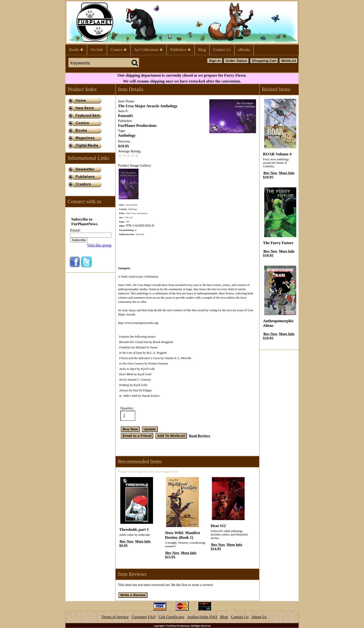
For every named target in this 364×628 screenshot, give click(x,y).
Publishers (180, 50)
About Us (259, 617)
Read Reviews (199, 436)
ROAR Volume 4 (277, 154)
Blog (202, 50)
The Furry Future (278, 243)
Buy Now (127, 541)
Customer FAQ (144, 617)
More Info (143, 541)
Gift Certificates (171, 617)
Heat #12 (218, 526)
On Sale (97, 50)
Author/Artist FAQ (202, 617)
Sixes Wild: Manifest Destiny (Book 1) (183, 535)
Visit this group (99, 245)
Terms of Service (115, 617)
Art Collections (148, 50)
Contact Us (222, 50)
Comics (119, 50)
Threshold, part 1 (134, 530)
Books (76, 50)
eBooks (244, 50)
